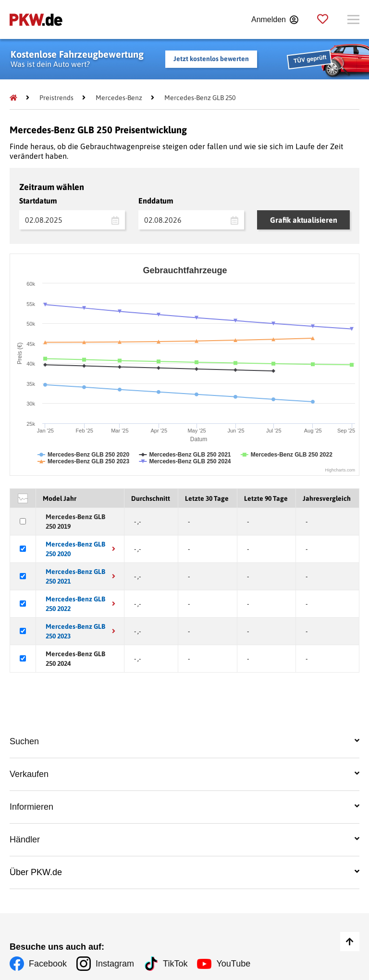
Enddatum (156, 201)
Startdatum (38, 201)
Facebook (48, 964)
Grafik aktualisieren (304, 220)
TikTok (175, 964)
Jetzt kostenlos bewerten (211, 59)
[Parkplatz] (323, 19)
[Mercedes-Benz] (119, 98)
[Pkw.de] (13, 98)
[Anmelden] (275, 20)
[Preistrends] (56, 98)
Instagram (115, 964)
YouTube (233, 964)
